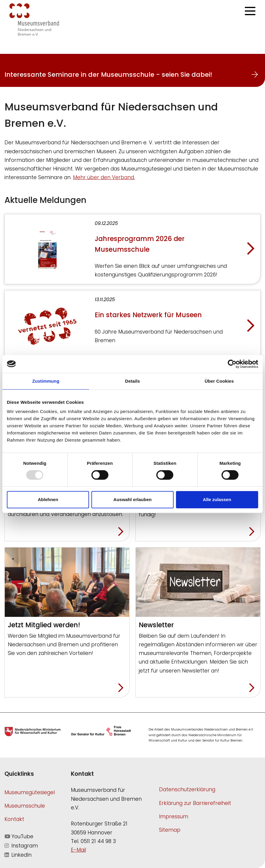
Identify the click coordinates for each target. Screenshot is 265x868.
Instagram (21, 846)
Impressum (174, 817)
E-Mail (78, 850)
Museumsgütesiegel (30, 792)
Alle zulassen (217, 499)
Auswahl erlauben (132, 499)
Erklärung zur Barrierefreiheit (195, 803)
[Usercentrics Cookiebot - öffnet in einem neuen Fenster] (232, 364)
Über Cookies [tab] (219, 381)
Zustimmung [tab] (46, 381)
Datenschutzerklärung (187, 789)
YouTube (19, 836)
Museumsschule (25, 806)
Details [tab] (132, 381)
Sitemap (170, 830)
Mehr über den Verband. (104, 177)
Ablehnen (48, 499)
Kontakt (14, 819)
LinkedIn (18, 855)
